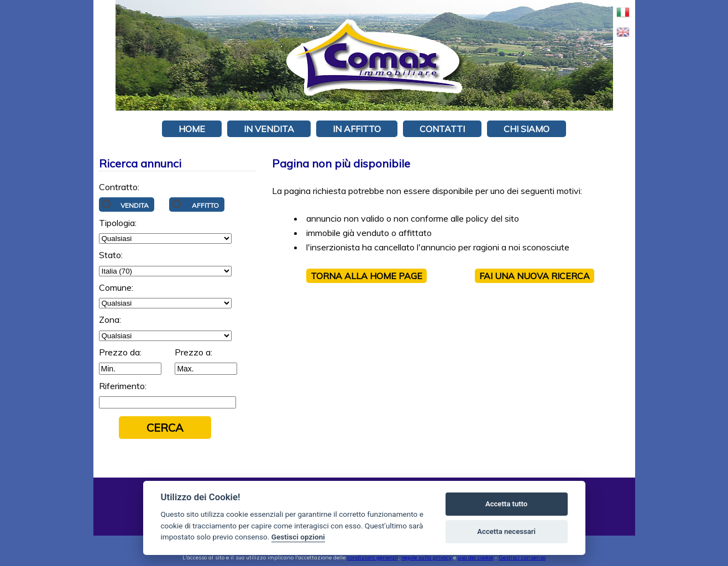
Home (192, 129)
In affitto (357, 129)
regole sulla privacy (426, 557)
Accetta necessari (506, 531)
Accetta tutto (506, 504)
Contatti (442, 129)
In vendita (269, 129)
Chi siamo (527, 129)
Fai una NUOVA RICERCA (535, 276)
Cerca (165, 428)
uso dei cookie (475, 557)
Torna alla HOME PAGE (366, 276)
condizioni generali (373, 557)
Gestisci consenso (522, 557)
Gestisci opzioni (298, 537)
